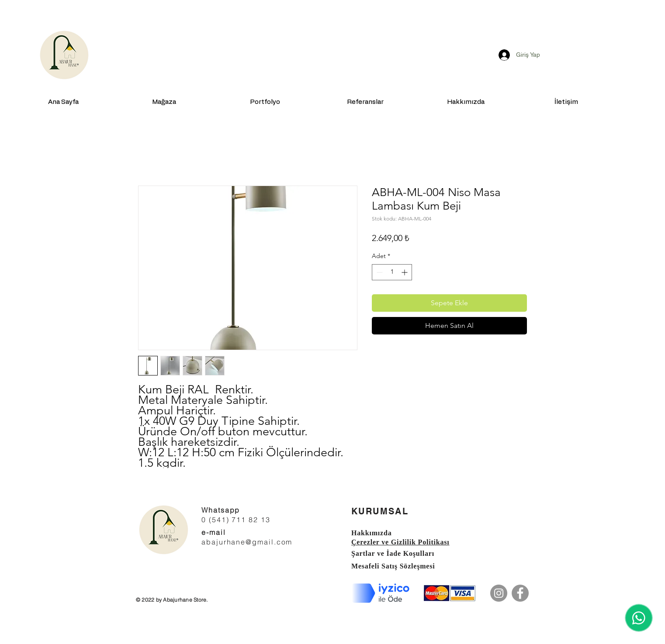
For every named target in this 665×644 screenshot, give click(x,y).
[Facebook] (520, 593)
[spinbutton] (392, 272)
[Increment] (405, 272)
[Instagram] (499, 593)
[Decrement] (379, 272)
